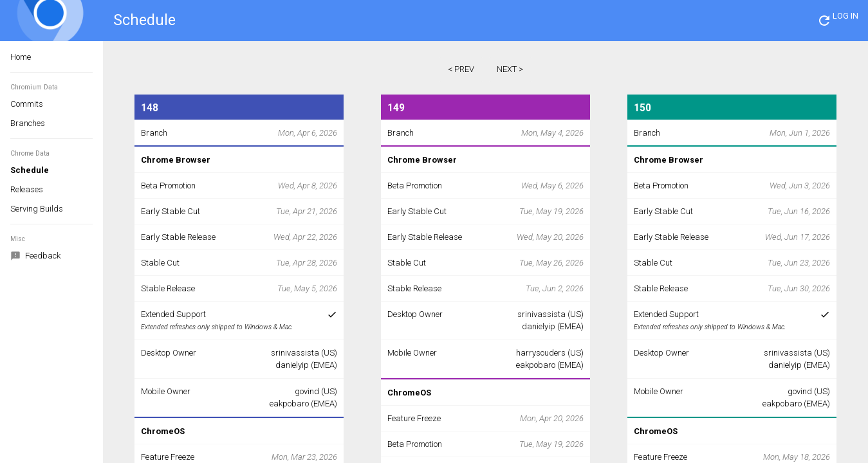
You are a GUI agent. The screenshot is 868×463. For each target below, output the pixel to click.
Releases (27, 189)
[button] (824, 21)
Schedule (30, 170)
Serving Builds (37, 209)
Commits (27, 104)
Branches (28, 123)
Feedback (35, 257)
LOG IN (845, 16)
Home (21, 57)
